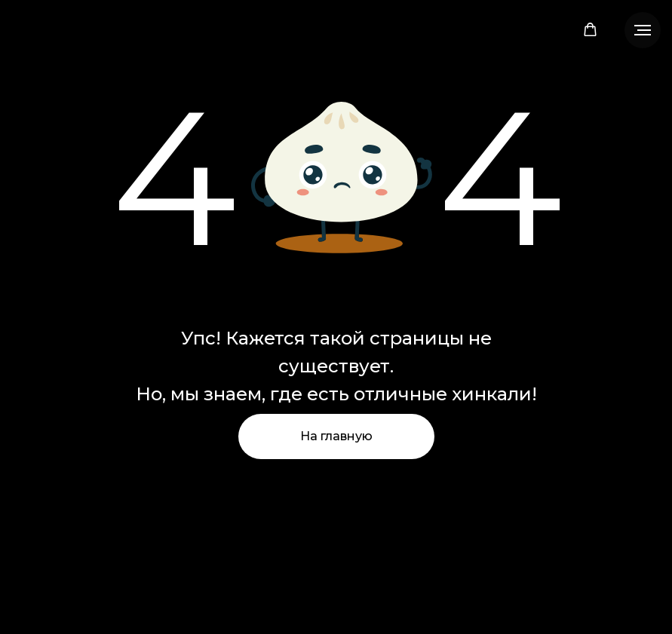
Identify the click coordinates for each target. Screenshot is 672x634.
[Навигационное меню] (643, 30)
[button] (590, 30)
